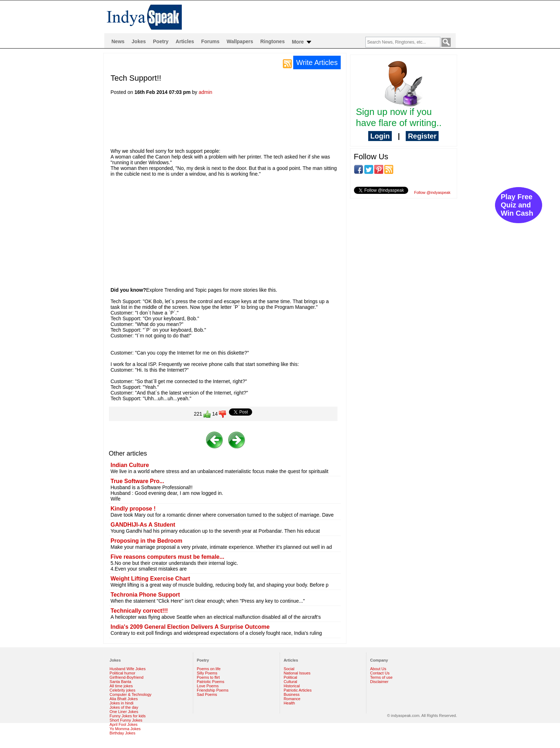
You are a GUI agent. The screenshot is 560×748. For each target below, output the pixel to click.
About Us (378, 669)
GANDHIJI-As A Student (143, 525)
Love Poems (208, 686)
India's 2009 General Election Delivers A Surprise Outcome (190, 627)
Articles (185, 41)
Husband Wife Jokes (128, 669)
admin (205, 92)
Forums (210, 41)
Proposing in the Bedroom (147, 541)
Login (380, 136)
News (118, 41)
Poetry (161, 41)
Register (422, 136)
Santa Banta (121, 682)
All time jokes (121, 686)
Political (290, 677)
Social (289, 669)
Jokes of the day (124, 707)
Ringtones (272, 41)
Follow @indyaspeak (432, 192)
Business (292, 694)
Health (289, 703)
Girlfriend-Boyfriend (127, 677)
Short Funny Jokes (126, 720)
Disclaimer (379, 682)
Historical (292, 686)
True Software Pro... (137, 481)
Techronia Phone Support (145, 595)
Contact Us (380, 673)
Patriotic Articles (297, 690)
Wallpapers (240, 41)
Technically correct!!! (139, 611)
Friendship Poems (213, 690)
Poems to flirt (208, 677)
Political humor (122, 673)
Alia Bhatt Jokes (124, 699)
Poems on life (209, 669)
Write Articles (317, 62)
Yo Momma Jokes (125, 729)
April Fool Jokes (124, 724)
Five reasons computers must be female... (167, 557)
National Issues (297, 673)
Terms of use (381, 677)
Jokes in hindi (122, 703)
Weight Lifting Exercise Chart (151, 579)
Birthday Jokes (122, 733)
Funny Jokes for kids (128, 716)
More (302, 42)
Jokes (139, 41)
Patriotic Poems (211, 682)
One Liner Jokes (124, 712)
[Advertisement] (241, 124)
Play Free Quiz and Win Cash (517, 205)
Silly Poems (207, 673)
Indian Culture (130, 465)
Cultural (290, 682)
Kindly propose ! (133, 509)
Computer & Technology (131, 694)
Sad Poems (207, 694)
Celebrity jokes (122, 690)
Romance (292, 699)
